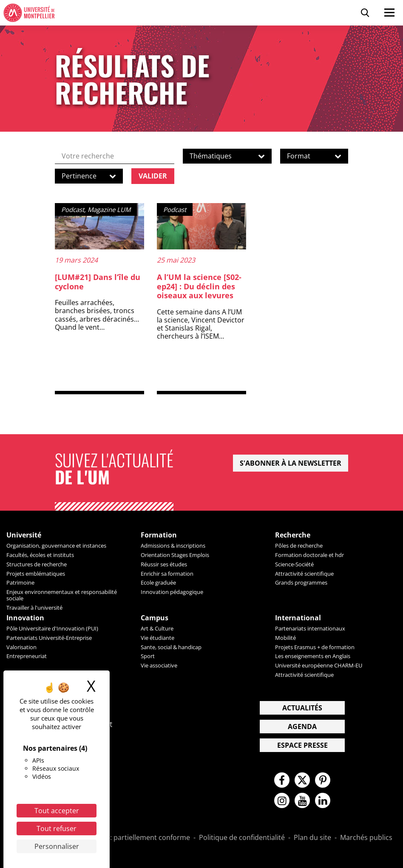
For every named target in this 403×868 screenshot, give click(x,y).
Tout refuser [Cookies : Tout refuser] (57, 828)
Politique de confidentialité (242, 838)
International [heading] (298, 618)
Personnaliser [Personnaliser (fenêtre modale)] (57, 846)
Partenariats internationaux (310, 628)
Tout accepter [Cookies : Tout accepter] (57, 811)
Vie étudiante (158, 638)
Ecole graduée (158, 582)
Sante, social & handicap (171, 647)
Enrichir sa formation (167, 574)
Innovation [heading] (25, 618)
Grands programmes (301, 582)
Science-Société (294, 564)
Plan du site (312, 838)
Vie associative (159, 665)
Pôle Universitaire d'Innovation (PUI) (52, 628)
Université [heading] (24, 535)
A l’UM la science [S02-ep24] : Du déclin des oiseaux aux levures (199, 286)
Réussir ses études (164, 564)
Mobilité (285, 638)
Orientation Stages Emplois (175, 555)
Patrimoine (20, 582)
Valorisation (21, 647)
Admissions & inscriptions (173, 546)
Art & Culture (157, 628)
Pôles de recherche (299, 546)
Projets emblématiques (36, 574)
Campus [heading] (155, 618)
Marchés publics (366, 838)
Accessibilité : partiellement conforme (130, 838)
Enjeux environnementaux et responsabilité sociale (62, 595)
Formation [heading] (159, 535)
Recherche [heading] (293, 535)
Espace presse (302, 745)
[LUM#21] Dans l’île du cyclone (98, 282)
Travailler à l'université (34, 608)
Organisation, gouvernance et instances (56, 546)
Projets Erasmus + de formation (315, 647)
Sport (148, 656)
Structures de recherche (37, 564)
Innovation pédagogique (172, 592)
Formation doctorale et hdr (309, 555)
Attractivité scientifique (304, 574)
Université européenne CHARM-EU (319, 665)
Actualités (302, 708)
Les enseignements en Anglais (313, 656)
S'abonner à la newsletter (291, 463)
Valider (153, 176)
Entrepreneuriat (27, 656)
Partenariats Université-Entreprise (49, 638)
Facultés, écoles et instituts (40, 555)
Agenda (302, 727)
